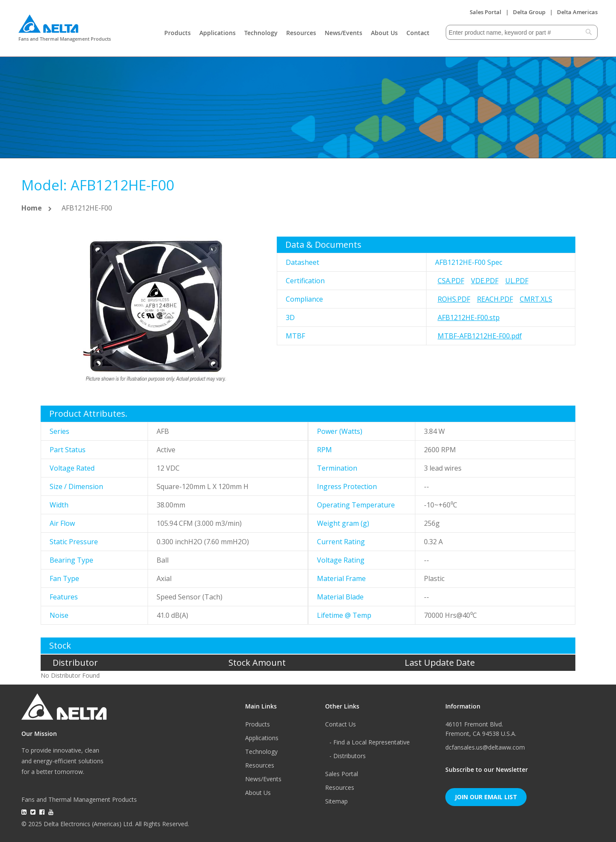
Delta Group (529, 12)
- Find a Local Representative (370, 742)
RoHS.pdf (454, 299)
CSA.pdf (451, 281)
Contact (418, 33)
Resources (301, 33)
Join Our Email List (486, 797)
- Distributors (348, 756)
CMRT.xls (536, 299)
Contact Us (341, 724)
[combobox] (522, 32)
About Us (384, 33)
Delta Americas (577, 12)
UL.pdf (517, 281)
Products (178, 33)
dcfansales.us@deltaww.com (485, 747)
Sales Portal (486, 12)
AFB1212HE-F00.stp (469, 317)
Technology (261, 33)
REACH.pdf (495, 299)
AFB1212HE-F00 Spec (469, 262)
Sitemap (336, 801)
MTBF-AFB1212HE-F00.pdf (480, 336)
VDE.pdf (485, 281)
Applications (218, 33)
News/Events (344, 33)
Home (32, 208)
